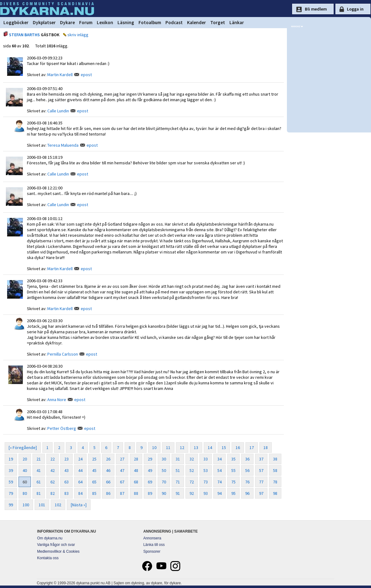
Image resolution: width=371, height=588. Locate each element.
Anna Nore (57, 400)
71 (178, 482)
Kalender (196, 22)
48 (136, 470)
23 (66, 459)
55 (233, 470)
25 (94, 459)
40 (25, 470)
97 (261, 493)
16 (238, 447)
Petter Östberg (62, 428)
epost (86, 75)
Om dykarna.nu (50, 538)
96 (247, 493)
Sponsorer (152, 551)
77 (261, 482)
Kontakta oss (48, 558)
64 (80, 482)
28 (136, 459)
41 (39, 470)
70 (164, 482)
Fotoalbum (150, 22)
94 (220, 493)
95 (233, 493)
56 (247, 470)
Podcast (174, 22)
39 (11, 470)
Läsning (126, 22)
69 (150, 482)
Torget (218, 22)
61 (39, 482)
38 (275, 459)
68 (136, 482)
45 (94, 470)
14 (210, 447)
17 (252, 447)
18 (266, 447)
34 (220, 459)
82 (53, 493)
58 (275, 470)
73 (206, 482)
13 (196, 447)
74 (220, 482)
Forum (86, 22)
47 (122, 470)
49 (150, 470)
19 (11, 459)
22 (53, 459)
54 (220, 470)
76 (247, 482)
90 (164, 493)
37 (261, 459)
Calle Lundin (58, 111)
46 (108, 470)
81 (39, 493)
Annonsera (152, 538)
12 (182, 447)
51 (178, 470)
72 (192, 482)
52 (192, 470)
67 (122, 482)
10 (154, 447)
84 (80, 493)
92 (192, 493)
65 (94, 482)
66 (108, 482)
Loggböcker (16, 22)
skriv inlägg (78, 35)
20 (25, 459)
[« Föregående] (23, 447)
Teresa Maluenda (63, 145)
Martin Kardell (60, 75)
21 (39, 459)
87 (122, 493)
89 (150, 493)
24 (80, 459)
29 (150, 459)
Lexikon (105, 22)
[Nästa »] (79, 505)
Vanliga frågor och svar (56, 545)
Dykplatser (44, 22)
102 (58, 505)
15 (224, 447)
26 (108, 459)
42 (53, 470)
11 (168, 447)
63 (66, 482)
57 (261, 470)
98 (275, 493)
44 (80, 470)
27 (122, 459)
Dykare (67, 22)
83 (66, 493)
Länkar (237, 22)
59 (11, 482)
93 (206, 493)
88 (136, 493)
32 (192, 459)
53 (206, 470)
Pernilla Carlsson (63, 354)
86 (108, 493)
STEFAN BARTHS (24, 35)
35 (233, 459)
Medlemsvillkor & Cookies (58, 551)
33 (206, 459)
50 (164, 470)
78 (275, 482)
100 (26, 505)
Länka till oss (154, 545)
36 (247, 459)
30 (164, 459)
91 (178, 493)
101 (42, 505)
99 (11, 505)
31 (178, 459)
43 (66, 470)
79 (11, 493)
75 (233, 482)
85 (94, 493)
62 (53, 482)
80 (25, 493)
